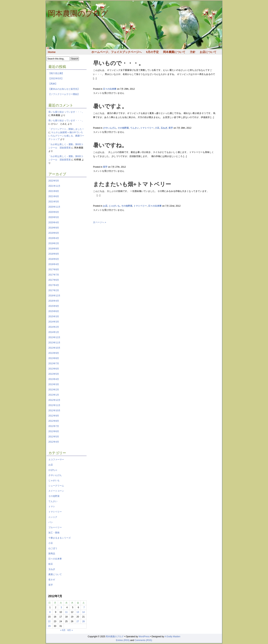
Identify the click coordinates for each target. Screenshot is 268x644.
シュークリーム (56, 486)
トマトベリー (55, 512)
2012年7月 (54, 426)
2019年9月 (54, 228)
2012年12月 (54, 400)
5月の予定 (152, 52)
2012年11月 (54, 405)
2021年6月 (54, 196)
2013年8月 (54, 358)
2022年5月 (54, 181)
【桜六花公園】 (56, 73)
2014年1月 (54, 332)
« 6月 (63, 630)
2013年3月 (54, 384)
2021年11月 (54, 186)
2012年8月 (54, 421)
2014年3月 (54, 322)
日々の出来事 (55, 559)
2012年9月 (54, 416)
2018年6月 (54, 259)
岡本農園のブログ (78, 14)
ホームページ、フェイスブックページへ (117, 52)
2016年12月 (54, 296)
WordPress (144, 637)
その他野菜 (54, 496)
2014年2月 (54, 327)
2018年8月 (54, 254)
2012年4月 (54, 442)
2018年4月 (54, 264)
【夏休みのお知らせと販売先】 (64, 89)
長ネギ (52, 580)
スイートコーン (56, 491)
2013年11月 (54, 343)
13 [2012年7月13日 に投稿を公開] (78, 612)
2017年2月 (54, 290)
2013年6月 (54, 369)
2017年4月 (54, 285)
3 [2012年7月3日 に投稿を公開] (61, 607)
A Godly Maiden (172, 637)
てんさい (53, 501)
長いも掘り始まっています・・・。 (66, 112)
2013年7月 (54, 363)
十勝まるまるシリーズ (60, 538)
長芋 (51, 585)
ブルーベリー (55, 527)
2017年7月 (54, 275)
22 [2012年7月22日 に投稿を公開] (49, 621)
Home (52, 52)
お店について (208, 52)
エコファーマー (56, 460)
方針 (193, 52)
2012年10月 (54, 410)
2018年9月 (54, 249)
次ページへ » (100, 222)
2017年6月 (54, 280)
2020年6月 (54, 212)
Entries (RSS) (123, 640)
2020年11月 (54, 207)
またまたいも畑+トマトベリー (132, 184)
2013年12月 (54, 337)
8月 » (70, 630)
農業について (55, 574)
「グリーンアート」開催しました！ (66, 129)
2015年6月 (54, 311)
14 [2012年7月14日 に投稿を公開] (83, 612)
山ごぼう (53, 548)
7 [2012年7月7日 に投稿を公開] (84, 607)
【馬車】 (53, 84)
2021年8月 (54, 191)
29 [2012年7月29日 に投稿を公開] (49, 626)
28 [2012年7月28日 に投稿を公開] (83, 621)
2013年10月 (54, 348)
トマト (52, 507)
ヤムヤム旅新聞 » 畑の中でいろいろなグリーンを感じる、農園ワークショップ (66, 136)
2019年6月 (54, 233)
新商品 (52, 554)
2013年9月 (54, 353)
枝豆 (51, 564)
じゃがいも (54, 480)
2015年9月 (54, 306)
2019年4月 (54, 238)
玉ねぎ (52, 569)
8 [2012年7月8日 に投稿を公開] (50, 612)
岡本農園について (174, 52)
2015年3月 (54, 316)
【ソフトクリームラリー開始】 (64, 94)
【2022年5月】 (56, 79)
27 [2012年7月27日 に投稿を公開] (78, 621)
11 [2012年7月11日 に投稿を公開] (66, 612)
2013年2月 (54, 390)
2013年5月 (54, 374)
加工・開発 (54, 533)
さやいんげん (55, 475)
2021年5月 (54, 202)
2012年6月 (54, 431)
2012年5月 (54, 437)
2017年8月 (54, 269)
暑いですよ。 (110, 106)
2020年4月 (54, 222)
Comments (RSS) (143, 640)
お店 (51, 465)
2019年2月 (54, 243)
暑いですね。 (110, 145)
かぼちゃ (53, 470)
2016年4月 (54, 301)
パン (51, 522)
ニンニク (53, 517)
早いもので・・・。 (119, 63)
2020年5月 (54, 217)
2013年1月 (54, 395)
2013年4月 (54, 379)
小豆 (51, 543)
